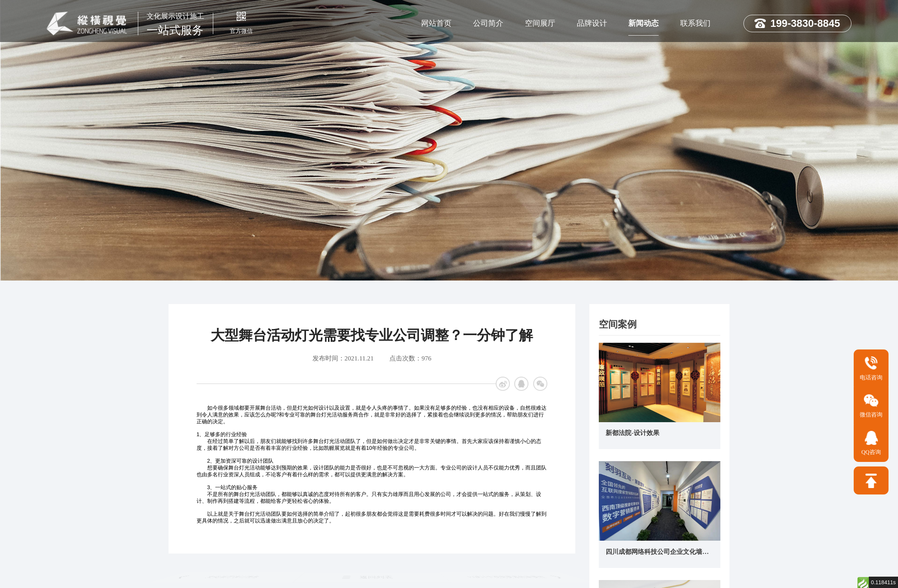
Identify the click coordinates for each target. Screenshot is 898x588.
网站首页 (436, 23)
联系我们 (695, 23)
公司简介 (488, 23)
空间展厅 (540, 23)
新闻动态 (643, 23)
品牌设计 (592, 23)
